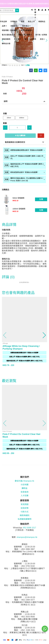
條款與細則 (25, 515)
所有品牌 (3, 21)
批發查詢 (25, 492)
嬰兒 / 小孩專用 (30, 39)
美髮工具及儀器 (25, 35)
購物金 (25, 488)
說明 (6, 101)
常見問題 (25, 504)
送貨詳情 (25, 508)
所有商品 (14, 21)
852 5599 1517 (29, 528)
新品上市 (31, 21)
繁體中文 (35, 15)
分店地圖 (25, 485)
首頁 (23, 21)
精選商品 (42, 21)
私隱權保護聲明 (25, 519)
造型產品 (26, 26)
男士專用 (17, 39)
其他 (42, 39)
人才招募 (25, 496)
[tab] (24, 150)
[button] (5, 335)
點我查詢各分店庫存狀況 (15, 142)
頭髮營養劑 (6, 39)
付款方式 (25, 512)
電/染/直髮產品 (8, 35)
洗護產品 (14, 26)
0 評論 (27, 65)
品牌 (4, 26)
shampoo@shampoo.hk (27, 537)
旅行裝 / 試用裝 (41, 35)
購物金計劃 (6, 43)
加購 (41, 199)
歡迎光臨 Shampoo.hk (24, 481)
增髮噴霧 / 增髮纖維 (9, 30)
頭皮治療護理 (27, 30)
